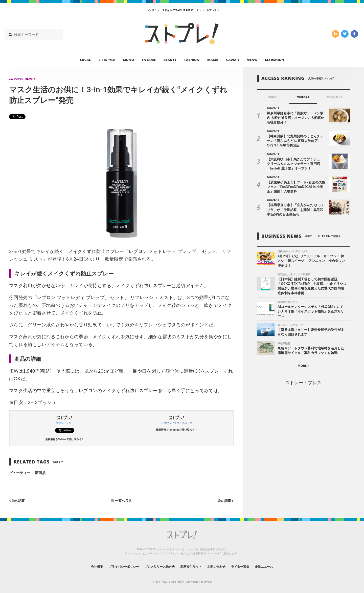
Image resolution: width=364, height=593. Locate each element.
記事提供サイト (193, 566)
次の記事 (225, 501)
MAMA (213, 60)
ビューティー (20, 473)
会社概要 (83, 566)
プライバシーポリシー (115, 566)
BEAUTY (170, 60)
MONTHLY (334, 97)
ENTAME (149, 60)
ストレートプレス (303, 384)
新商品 (40, 473)
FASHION (192, 60)
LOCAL (85, 60)
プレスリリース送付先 (156, 566)
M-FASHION (275, 60)
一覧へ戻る (121, 501)
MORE (303, 367)
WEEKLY (303, 97)
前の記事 (18, 501)
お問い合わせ (222, 566)
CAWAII (233, 60)
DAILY (272, 97)
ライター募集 (249, 566)
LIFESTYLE (107, 60)
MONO (128, 60)
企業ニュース (277, 566)
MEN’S (252, 60)
